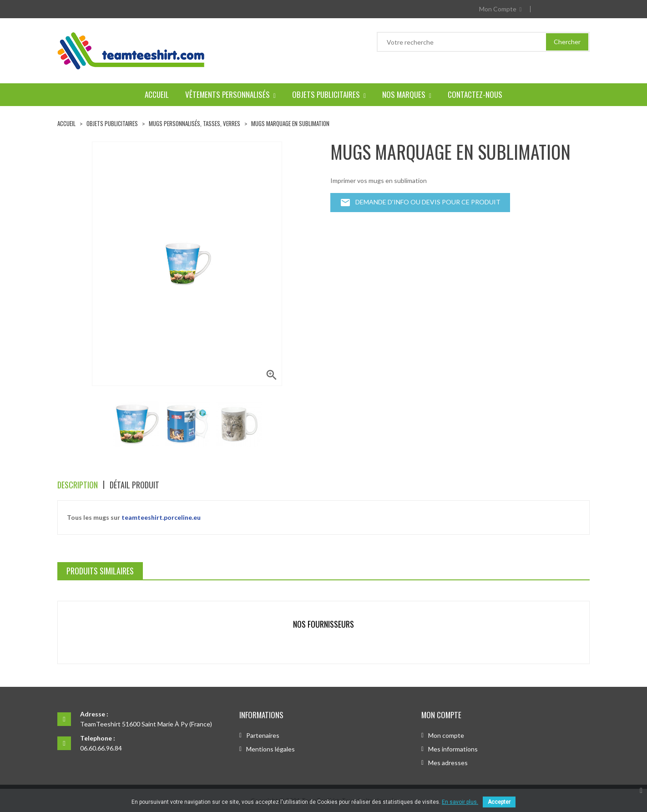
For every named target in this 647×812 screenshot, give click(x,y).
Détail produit (134, 485)
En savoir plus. (460, 802)
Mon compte (446, 735)
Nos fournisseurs (323, 624)
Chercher (567, 42)
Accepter (499, 802)
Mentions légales (270, 749)
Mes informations (453, 749)
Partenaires (263, 735)
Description (78, 485)
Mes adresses (448, 763)
